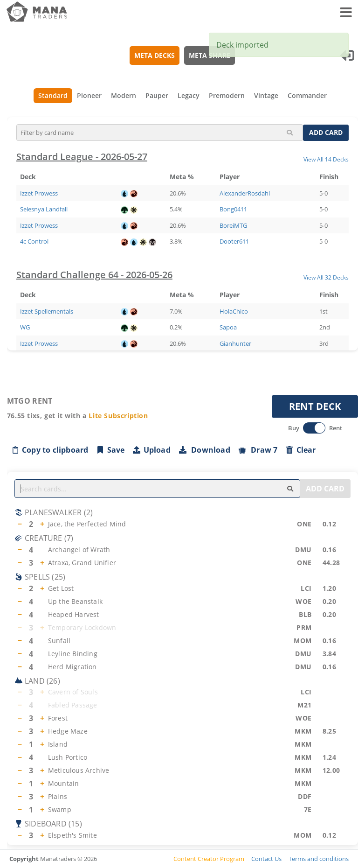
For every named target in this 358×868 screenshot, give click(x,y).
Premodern (227, 95)
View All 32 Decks (326, 277)
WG (25, 327)
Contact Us (266, 859)
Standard (53, 95)
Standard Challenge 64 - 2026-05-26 (94, 275)
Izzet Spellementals (47, 311)
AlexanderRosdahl (245, 193)
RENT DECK (315, 406)
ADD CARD (326, 132)
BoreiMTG (233, 225)
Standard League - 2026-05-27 (82, 157)
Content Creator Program (209, 859)
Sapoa (228, 327)
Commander (307, 95)
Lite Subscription (119, 416)
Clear (301, 450)
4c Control (34, 241)
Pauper (157, 95)
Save (110, 450)
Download (204, 450)
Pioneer (89, 95)
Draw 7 (258, 450)
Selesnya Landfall (44, 209)
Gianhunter (235, 343)
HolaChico (234, 311)
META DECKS (155, 55)
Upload (151, 450)
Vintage (266, 95)
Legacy (189, 95)
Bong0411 (233, 209)
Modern (124, 95)
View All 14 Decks (326, 159)
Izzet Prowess (39, 193)
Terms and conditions (319, 859)
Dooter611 (234, 241)
